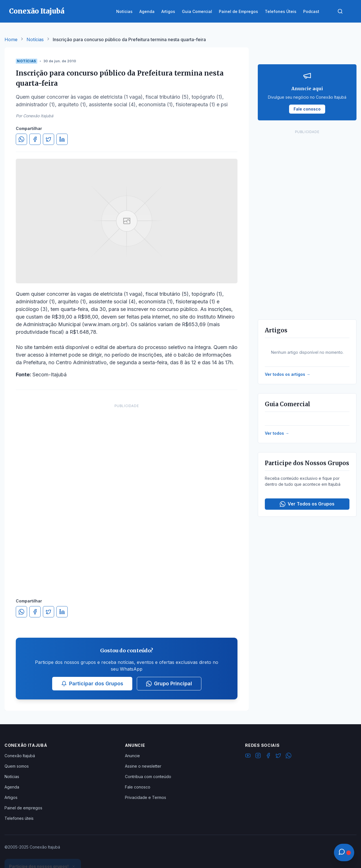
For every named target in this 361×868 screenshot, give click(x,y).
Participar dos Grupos (92, 683)
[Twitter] (278, 756)
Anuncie (132, 756)
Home (11, 39)
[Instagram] (258, 756)
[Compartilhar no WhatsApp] (21, 139)
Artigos (11, 797)
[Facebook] (268, 756)
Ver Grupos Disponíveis (43, 854)
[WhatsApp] (289, 756)
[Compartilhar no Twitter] (49, 139)
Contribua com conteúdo (148, 777)
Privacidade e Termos (146, 797)
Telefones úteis (19, 818)
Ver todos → (277, 433)
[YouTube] (248, 756)
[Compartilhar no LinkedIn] (62, 139)
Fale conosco (138, 787)
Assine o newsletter (143, 766)
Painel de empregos (23, 808)
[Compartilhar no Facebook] (35, 139)
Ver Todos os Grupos (307, 504)
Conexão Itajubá (20, 756)
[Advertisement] (127, 495)
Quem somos (17, 766)
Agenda (12, 787)
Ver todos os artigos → (288, 374)
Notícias (35, 39)
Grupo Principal (169, 683)
